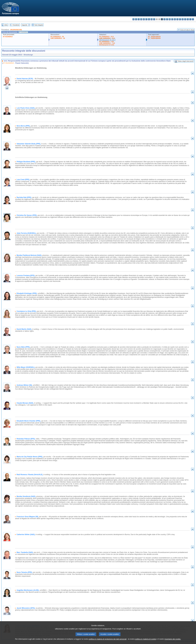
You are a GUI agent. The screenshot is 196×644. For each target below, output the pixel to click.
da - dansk (141, 19)
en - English (152, 19)
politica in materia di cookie (146, 642)
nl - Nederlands (175, 19)
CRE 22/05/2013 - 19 (58, 38)
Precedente (16, 25)
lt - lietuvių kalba (167, 19)
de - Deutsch (144, 19)
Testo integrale (39, 25)
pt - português (180, 19)
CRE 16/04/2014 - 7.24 (107, 43)
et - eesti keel (146, 19)
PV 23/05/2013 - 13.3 (106, 37)
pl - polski (177, 19)
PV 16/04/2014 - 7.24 (106, 42)
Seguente (25, 25)
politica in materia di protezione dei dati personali (108, 642)
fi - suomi (190, 19)
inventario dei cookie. (173, 642)
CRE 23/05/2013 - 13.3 (107, 38)
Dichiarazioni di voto (107, 40)
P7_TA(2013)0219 (154, 37)
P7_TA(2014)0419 (154, 38)
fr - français (154, 19)
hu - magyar (170, 19)
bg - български (133, 19)
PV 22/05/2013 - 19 (57, 37)
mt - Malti (172, 19)
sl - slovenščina (188, 19)
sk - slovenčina (185, 19)
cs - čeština (139, 19)
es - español (136, 19)
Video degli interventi (185, 61)
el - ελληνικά (149, 19)
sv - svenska (193, 19)
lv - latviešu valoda (164, 19)
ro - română (183, 19)
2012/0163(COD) (16, 30)
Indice (6, 25)
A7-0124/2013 (8, 37)
